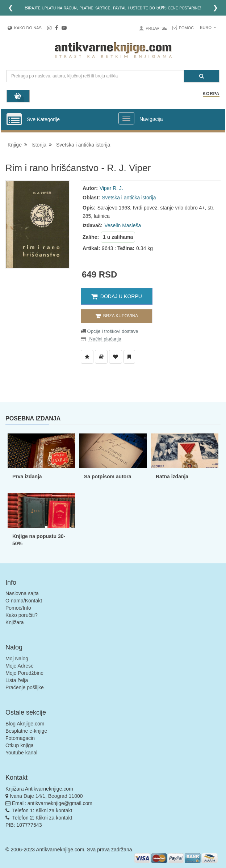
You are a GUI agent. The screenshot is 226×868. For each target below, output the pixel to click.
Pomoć (187, 28)
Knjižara (15, 622)
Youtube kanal (21, 753)
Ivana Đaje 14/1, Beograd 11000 (46, 796)
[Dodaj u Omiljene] (116, 357)
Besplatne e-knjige (26, 731)
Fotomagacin (20, 738)
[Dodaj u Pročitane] (129, 357)
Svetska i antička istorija (83, 145)
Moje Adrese (20, 666)
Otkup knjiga (20, 745)
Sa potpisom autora (108, 477)
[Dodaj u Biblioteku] (101, 357)
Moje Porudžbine (24, 673)
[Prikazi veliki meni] (126, 118)
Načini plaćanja (105, 339)
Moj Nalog (17, 659)
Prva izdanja (27, 477)
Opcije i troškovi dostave (112, 331)
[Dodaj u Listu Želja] (87, 357)
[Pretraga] (202, 76)
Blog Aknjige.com (25, 724)
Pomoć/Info (18, 608)
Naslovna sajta (22, 593)
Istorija (39, 145)
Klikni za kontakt (54, 810)
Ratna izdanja (172, 477)
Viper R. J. (111, 188)
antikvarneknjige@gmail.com (60, 803)
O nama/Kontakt (24, 601)
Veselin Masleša (123, 225)
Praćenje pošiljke (25, 687)
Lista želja (17, 680)
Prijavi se (156, 28)
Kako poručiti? (22, 615)
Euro (208, 27)
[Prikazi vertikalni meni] (14, 120)
